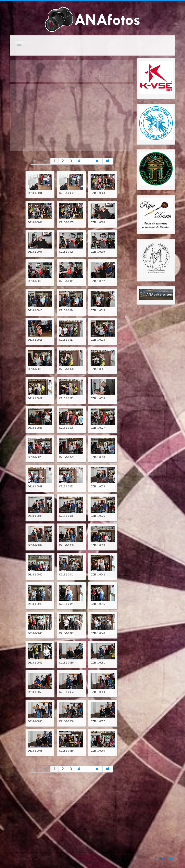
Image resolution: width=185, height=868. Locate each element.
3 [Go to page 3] (71, 161)
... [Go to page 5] (88, 161)
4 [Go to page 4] (79, 161)
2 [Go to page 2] (63, 161)
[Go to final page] (108, 161)
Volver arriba (167, 859)
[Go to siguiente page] (97, 161)
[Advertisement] (71, 118)
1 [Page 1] (55, 161)
